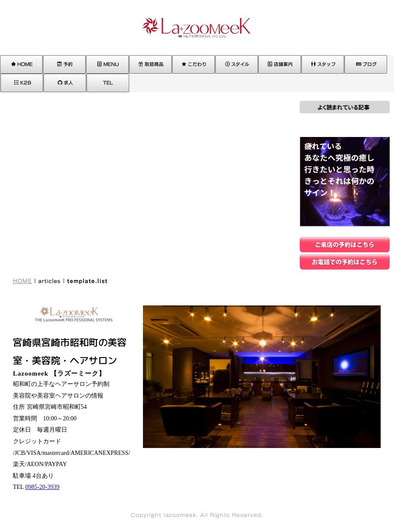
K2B (23, 83)
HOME (22, 64)
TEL (108, 83)
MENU (108, 64)
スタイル (237, 64)
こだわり (194, 64)
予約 (65, 64)
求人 (65, 83)
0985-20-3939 (42, 487)
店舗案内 (280, 64)
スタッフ (324, 64)
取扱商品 (151, 64)
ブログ (366, 64)
